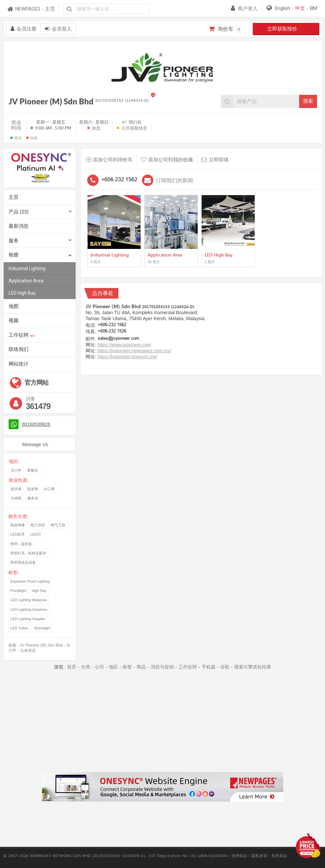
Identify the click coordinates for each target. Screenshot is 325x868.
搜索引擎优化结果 (253, 667)
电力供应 (38, 525)
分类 (86, 667)
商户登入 (244, 9)
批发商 (33, 489)
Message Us (35, 444)
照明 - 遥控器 (21, 544)
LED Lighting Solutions (29, 609)
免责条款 (279, 856)
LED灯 (35, 534)
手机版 (209, 667)
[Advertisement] (162, 722)
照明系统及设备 (23, 562)
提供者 (16, 489)
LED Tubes (19, 628)
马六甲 (16, 470)
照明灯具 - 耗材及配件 (28, 553)
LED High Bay (22, 293)
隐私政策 (259, 856)
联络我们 (19, 349)
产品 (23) (19, 212)
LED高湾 (17, 534)
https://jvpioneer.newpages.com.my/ (134, 351)
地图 (14, 306)
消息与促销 (162, 667)
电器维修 (18, 525)
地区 (113, 667)
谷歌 (225, 667)
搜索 (308, 101)
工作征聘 (22, 335)
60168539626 (36, 424)
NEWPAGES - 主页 (31, 9)
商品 (141, 667)
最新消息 (19, 226)
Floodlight (18, 591)
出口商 (49, 489)
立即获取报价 (286, 29)
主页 (14, 197)
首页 (72, 667)
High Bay (39, 591)
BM (314, 8)
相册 (40, 255)
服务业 (33, 498)
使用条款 (239, 856)
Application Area (26, 281)
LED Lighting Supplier (28, 619)
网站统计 (19, 364)
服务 (14, 241)
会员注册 (24, 29)
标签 (127, 667)
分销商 (16, 498)
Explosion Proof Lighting (30, 581)
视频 (14, 320)
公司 (99, 667)
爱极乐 (33, 470)
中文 (300, 8)
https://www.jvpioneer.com (124, 345)
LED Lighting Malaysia (28, 600)
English (283, 8)
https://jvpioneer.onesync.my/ (128, 357)
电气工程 (58, 525)
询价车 (226, 29)
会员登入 (58, 29)
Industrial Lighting (27, 268)
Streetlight (42, 628)
